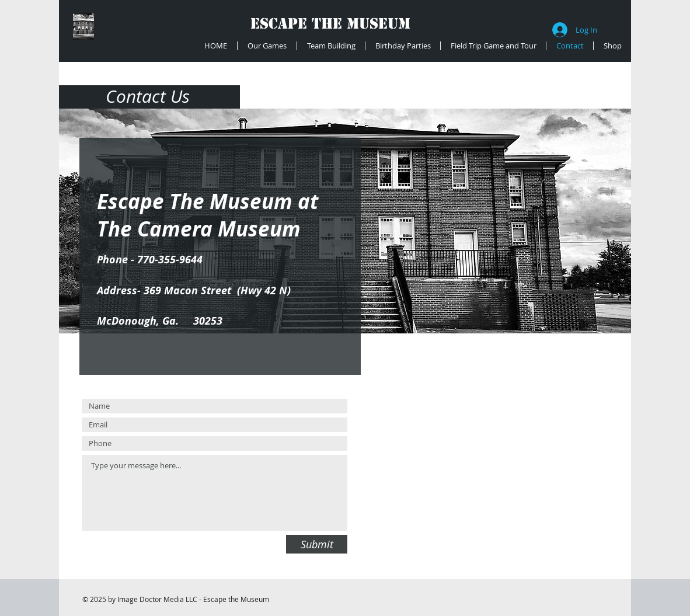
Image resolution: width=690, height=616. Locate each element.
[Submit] (317, 544)
